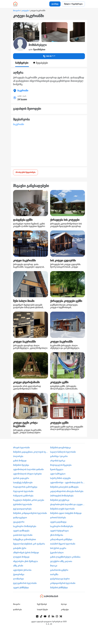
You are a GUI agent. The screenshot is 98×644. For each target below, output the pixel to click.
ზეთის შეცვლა (57, 469)
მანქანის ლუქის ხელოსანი (62, 509)
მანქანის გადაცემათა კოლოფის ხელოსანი (31, 452)
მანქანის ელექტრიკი (60, 500)
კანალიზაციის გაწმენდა (61, 539)
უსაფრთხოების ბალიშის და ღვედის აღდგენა (68, 504)
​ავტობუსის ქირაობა (22, 570)
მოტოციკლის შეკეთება (61, 465)
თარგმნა (54, 574)
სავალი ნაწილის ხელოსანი (63, 452)
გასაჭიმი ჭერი (20, 548)
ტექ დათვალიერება (22, 509)
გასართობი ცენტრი (59, 570)
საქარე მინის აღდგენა (60, 478)
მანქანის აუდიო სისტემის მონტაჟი (66, 513)
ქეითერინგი (19, 574)
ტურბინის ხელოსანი (23, 504)
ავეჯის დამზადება (21, 531)
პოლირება (18, 456)
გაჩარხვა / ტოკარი (59, 456)
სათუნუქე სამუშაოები (23, 483)
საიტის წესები (42, 610)
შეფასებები (40, 63)
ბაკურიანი (19, 124)
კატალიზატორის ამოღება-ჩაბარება (67, 491)
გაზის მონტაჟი (20, 461)
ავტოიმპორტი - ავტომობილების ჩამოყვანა (68, 483)
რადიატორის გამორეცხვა (25, 487)
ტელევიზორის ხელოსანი (25, 583)
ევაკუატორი (19, 522)
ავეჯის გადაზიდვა (58, 522)
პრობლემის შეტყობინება (25, 172)
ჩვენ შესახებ (42, 604)
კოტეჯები (25, 11)
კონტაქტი (65, 610)
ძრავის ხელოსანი (21, 448)
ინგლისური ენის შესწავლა (25, 561)
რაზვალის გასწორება (23, 496)
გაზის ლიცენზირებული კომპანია (65, 557)
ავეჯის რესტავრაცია (59, 531)
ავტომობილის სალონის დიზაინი (28, 469)
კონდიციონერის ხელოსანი (63, 583)
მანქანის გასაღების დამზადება (64, 487)
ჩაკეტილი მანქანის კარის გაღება (29, 500)
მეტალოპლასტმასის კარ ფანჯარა (29, 544)
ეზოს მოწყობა (57, 535)
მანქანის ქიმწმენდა (59, 588)
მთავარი (17, 11)
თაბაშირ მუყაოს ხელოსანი (63, 544)
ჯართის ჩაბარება (58, 518)
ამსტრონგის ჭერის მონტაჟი (26, 553)
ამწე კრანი (18, 566)
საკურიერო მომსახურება (25, 526)
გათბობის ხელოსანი (23, 535)
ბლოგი (64, 604)
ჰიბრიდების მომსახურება (62, 496)
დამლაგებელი (20, 518)
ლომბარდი (18, 579)
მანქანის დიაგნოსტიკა (61, 448)
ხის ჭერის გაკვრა (58, 548)
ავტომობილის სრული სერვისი (27, 474)
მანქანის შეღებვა (21, 465)
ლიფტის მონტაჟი (21, 557)
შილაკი (54, 566)
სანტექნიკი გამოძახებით (24, 539)
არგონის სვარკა (58, 461)
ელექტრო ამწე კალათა (61, 561)
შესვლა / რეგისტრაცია (73, 4)
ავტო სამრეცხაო (58, 474)
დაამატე (55, 4)
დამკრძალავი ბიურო (60, 579)
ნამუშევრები (22, 63)
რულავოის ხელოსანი (23, 491)
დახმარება (17, 610)
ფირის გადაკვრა (21, 478)
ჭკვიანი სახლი (57, 553)
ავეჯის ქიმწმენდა (21, 588)
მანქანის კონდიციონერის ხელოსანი (30, 513)
